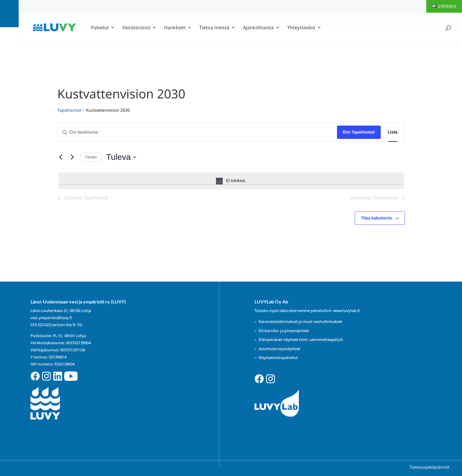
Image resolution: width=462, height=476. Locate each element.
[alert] (231, 181)
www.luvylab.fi (346, 311)
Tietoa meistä (214, 28)
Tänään (91, 157)
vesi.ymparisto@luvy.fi (51, 318)
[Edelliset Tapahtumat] (61, 157)
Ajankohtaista (258, 28)
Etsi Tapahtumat (359, 132)
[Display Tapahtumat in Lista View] (393, 132)
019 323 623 (41, 325)
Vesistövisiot (136, 28)
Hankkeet (175, 28)
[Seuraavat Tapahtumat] (72, 157)
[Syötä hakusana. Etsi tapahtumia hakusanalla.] (197, 132)
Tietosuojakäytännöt (429, 467)
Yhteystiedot (301, 28)
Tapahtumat (69, 110)
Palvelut (100, 28)
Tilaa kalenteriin (377, 218)
